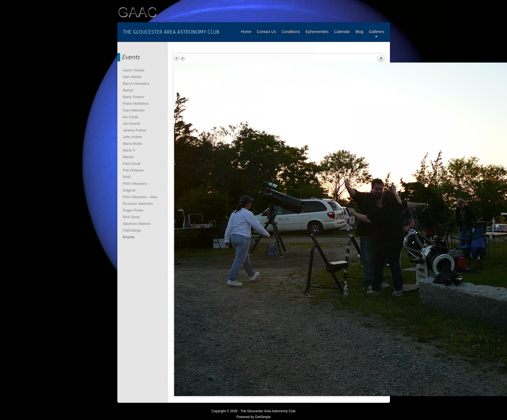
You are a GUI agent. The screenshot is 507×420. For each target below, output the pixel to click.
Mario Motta (133, 144)
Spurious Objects (137, 224)
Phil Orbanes (133, 170)
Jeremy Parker (135, 130)
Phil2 (127, 177)
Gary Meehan (134, 110)
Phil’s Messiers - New (140, 197)
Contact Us (266, 32)
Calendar (342, 32)
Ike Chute (131, 117)
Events (129, 237)
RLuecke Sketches (138, 204)
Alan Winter (132, 77)
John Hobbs (133, 137)
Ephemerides (317, 32)
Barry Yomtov (134, 97)
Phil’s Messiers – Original (136, 187)
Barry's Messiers (136, 84)
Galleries (376, 32)
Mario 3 (129, 150)
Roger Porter (133, 210)
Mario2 (128, 157)
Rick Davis (131, 217)
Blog (359, 32)
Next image (182, 58)
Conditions (291, 32)
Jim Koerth (132, 124)
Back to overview (381, 58)
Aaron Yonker (134, 70)
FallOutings (132, 230)
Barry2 (128, 90)
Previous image (177, 58)
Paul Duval (132, 164)
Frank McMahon (136, 104)
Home (246, 32)
